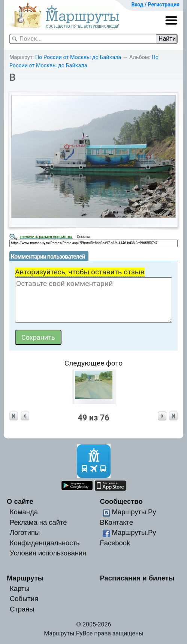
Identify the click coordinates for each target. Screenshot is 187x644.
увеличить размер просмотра (46, 237)
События (24, 599)
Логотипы (25, 532)
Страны (22, 609)
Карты (19, 588)
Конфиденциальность (45, 543)
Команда (24, 512)
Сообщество (121, 501)
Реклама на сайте (38, 522)
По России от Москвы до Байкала (78, 57)
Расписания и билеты (137, 578)
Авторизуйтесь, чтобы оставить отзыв (80, 272)
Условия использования (48, 553)
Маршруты (25, 578)
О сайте (20, 501)
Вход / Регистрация (155, 4)
